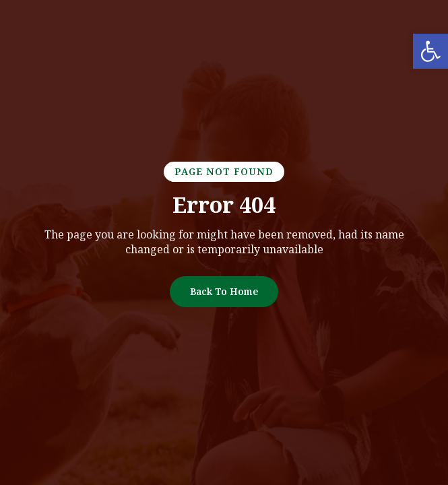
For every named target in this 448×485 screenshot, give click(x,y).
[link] (430, 51)
